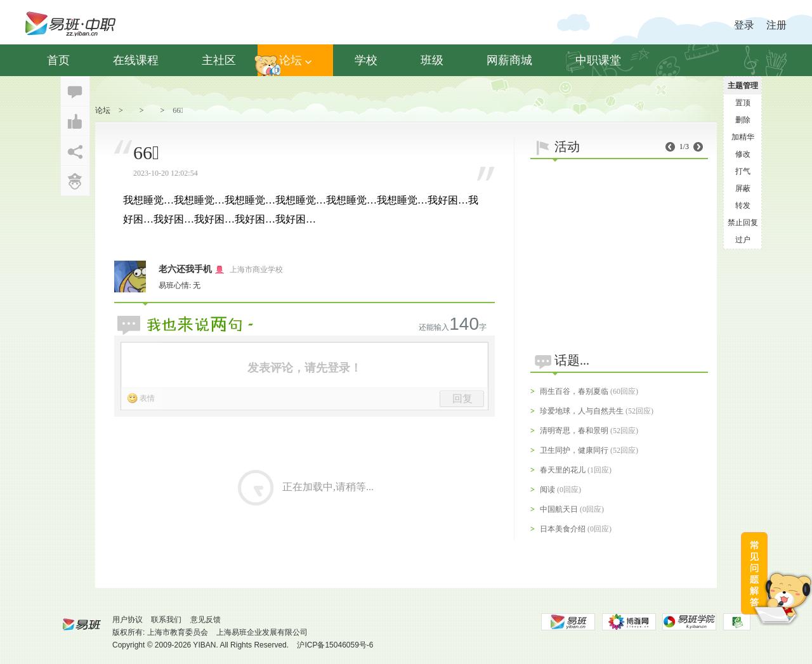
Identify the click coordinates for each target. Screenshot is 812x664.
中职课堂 (598, 60)
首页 (58, 60)
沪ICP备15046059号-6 (335, 645)
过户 (743, 240)
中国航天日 (559, 509)
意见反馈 (206, 620)
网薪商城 (509, 60)
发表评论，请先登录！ (304, 368)
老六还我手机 (185, 269)
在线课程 (136, 60)
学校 (366, 60)
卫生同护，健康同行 (574, 450)
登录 (744, 25)
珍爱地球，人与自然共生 (582, 411)
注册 (776, 25)
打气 (743, 171)
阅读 (547, 490)
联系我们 (166, 620)
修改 (743, 154)
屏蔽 (743, 188)
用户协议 (128, 620)
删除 (743, 120)
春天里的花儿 (563, 470)
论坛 (295, 60)
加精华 (743, 137)
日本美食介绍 (563, 529)
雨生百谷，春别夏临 (574, 391)
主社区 (219, 60)
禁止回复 (743, 223)
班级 (432, 60)
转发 (743, 205)
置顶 (743, 103)
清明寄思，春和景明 (574, 431)
